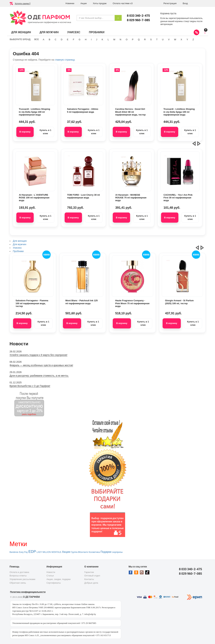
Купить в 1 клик (45, 132)
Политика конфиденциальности (28, 592)
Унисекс (74, 32)
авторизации (166, 24)
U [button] (163, 39)
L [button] (108, 39)
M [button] (114, 39)
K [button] (103, 39)
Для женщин (21, 32)
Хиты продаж (100, 3)
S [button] (151, 39)
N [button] (120, 39)
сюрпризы (117, 552)
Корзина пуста (168, 13)
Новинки (70, 3)
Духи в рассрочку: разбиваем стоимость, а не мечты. (39, 376)
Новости (51, 572)
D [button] (62, 39)
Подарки (106, 552)
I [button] (91, 39)
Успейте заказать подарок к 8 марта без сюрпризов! (38, 355)
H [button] (86, 39)
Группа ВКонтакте (79, 552)
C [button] (55, 39)
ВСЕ (37, 39)
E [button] (68, 39)
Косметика (94, 552)
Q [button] (139, 39)
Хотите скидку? (23, 4)
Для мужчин (49, 32)
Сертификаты (54, 583)
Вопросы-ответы (18, 576)
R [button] (145, 39)
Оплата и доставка (19, 572)
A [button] (44, 39)
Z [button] (193, 39)
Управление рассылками (23, 579)
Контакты (89, 579)
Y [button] (187, 39)
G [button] (80, 39)
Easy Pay (23, 552)
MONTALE (56, 552)
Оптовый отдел (92, 576)
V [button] (169, 39)
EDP (32, 552)
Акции (84, 3)
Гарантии (89, 572)
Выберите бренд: (20, 39)
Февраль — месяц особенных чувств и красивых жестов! (41, 365)
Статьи (50, 576)
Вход (185, 3)
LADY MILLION (44, 552)
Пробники (97, 32)
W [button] (175, 39)
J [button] (97, 39)
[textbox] (96, 18)
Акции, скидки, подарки (59, 579)
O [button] (127, 39)
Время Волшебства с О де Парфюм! (30, 386)
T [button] (157, 39)
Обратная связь (18, 583)
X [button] (181, 39)
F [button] (74, 39)
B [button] (50, 39)
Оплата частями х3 (123, 3)
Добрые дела (91, 583)
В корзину (25, 132)
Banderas (14, 552)
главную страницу (65, 60)
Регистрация (170, 3)
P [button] (133, 39)
